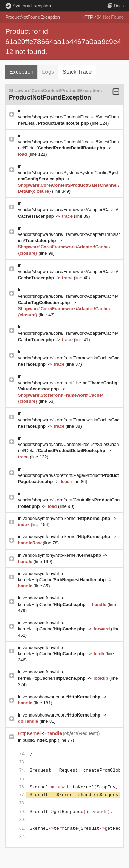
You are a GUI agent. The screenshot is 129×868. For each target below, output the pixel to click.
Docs (116, 6)
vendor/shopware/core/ (62, 697)
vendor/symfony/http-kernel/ (67, 518)
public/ (40, 740)
